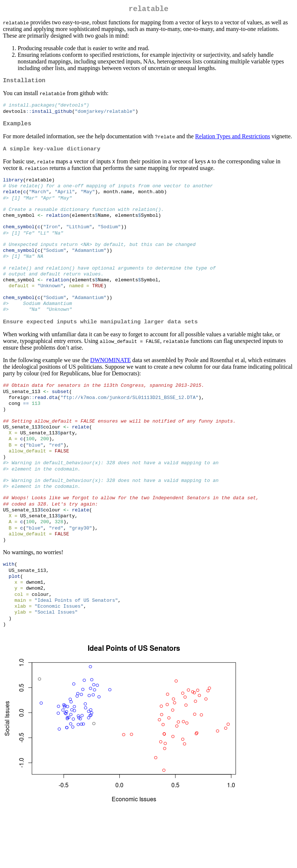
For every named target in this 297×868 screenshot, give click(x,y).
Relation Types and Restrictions (233, 142)
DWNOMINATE (111, 384)
